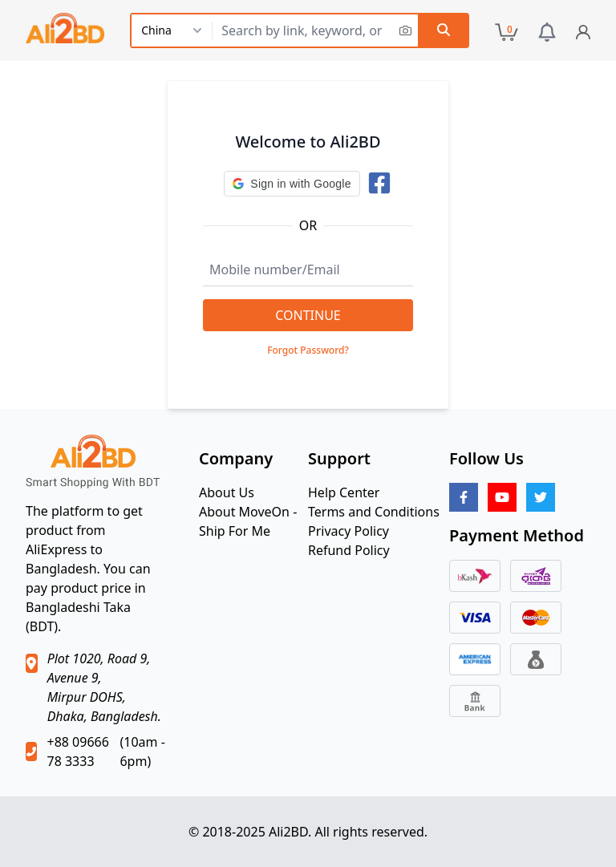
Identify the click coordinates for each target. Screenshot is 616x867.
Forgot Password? (308, 350)
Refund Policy (349, 550)
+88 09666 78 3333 (77, 752)
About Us (227, 492)
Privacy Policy (349, 531)
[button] (292, 184)
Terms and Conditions (374, 512)
